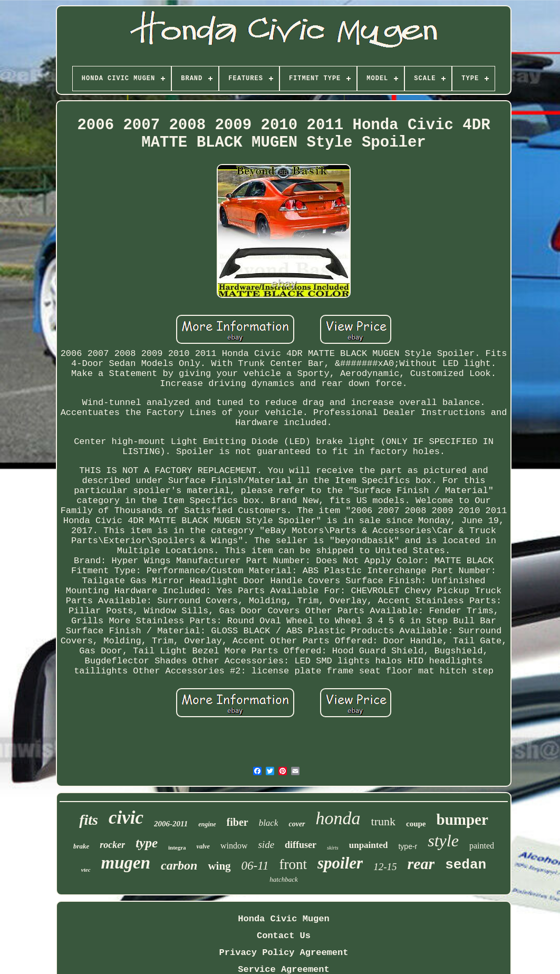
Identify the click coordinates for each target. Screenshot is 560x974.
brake (81, 846)
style (443, 841)
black (269, 823)
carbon (179, 865)
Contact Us (284, 936)
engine (207, 824)
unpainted (369, 845)
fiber (238, 822)
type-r (408, 846)
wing (219, 866)
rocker (112, 845)
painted (482, 846)
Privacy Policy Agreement (284, 953)
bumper (462, 819)
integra (177, 847)
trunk (383, 821)
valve (203, 846)
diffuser (301, 845)
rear (421, 864)
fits (89, 820)
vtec (86, 870)
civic (126, 818)
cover (297, 824)
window (234, 846)
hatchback (283, 879)
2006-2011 (171, 824)
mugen (126, 863)
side (266, 845)
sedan (466, 865)
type (147, 843)
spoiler (340, 863)
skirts (333, 848)
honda (338, 818)
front (293, 864)
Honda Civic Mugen (283, 919)
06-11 (255, 866)
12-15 (385, 867)
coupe (416, 824)
